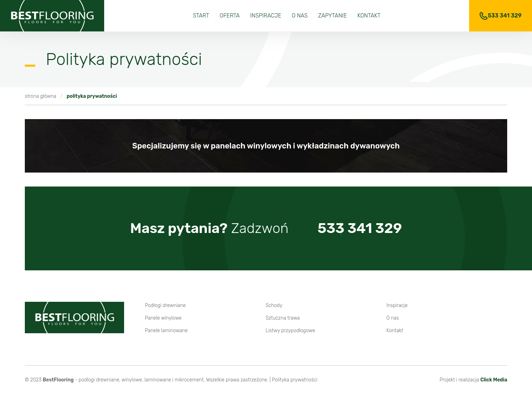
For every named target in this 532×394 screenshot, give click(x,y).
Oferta (229, 16)
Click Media (494, 380)
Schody (274, 305)
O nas (300, 16)
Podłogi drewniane (166, 305)
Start (201, 16)
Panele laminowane (167, 331)
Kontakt (369, 16)
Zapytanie (332, 16)
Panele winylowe (163, 318)
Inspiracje (266, 16)
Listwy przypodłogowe (290, 331)
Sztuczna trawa (283, 318)
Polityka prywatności (295, 380)
